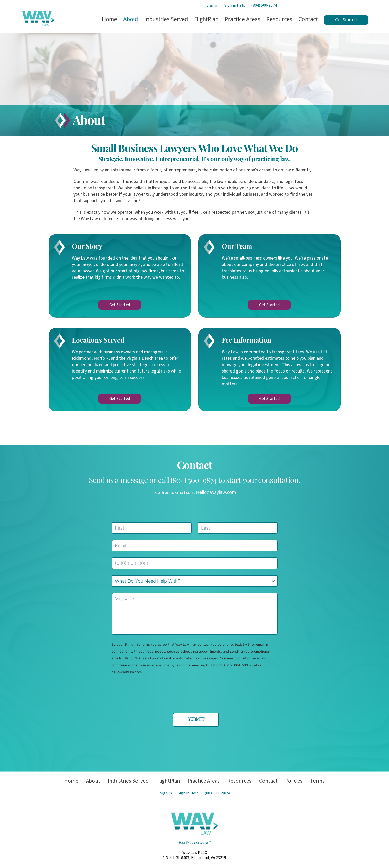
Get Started (120, 305)
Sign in (213, 5)
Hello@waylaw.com (216, 492)
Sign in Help (235, 5)
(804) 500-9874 (264, 5)
